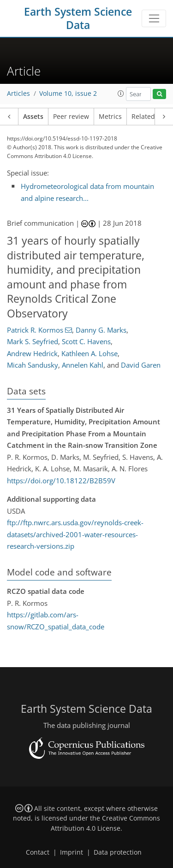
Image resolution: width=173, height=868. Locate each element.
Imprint (72, 852)
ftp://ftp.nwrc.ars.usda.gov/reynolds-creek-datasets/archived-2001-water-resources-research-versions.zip (75, 534)
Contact (38, 852)
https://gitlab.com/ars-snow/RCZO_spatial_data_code (56, 621)
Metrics (110, 117)
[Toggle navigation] (154, 18)
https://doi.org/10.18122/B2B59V (61, 481)
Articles (18, 94)
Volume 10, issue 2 (68, 94)
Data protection (118, 852)
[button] (121, 94)
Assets (33, 117)
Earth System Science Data (78, 18)
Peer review (71, 117)
